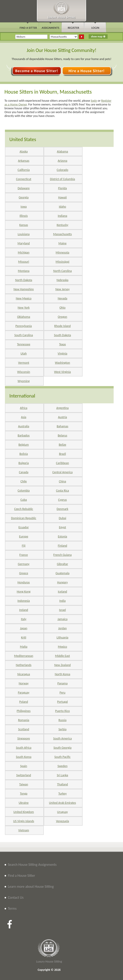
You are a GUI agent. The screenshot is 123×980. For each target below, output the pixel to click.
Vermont (24, 363)
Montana (24, 271)
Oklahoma (24, 317)
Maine (63, 243)
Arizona (62, 161)
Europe (24, 536)
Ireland (24, 610)
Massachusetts (63, 234)
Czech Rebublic (24, 509)
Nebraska (62, 280)
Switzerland (24, 775)
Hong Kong (24, 592)
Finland (63, 546)
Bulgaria (24, 463)
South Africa (24, 748)
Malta (24, 647)
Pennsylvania (24, 326)
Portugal (63, 702)
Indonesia (24, 601)
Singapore (24, 738)
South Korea (24, 757)
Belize (62, 445)
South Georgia (62, 748)
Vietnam (24, 830)
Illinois (24, 216)
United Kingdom (24, 812)
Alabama (63, 152)
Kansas (24, 225)
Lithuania (63, 637)
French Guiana (63, 555)
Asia (24, 417)
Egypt (63, 527)
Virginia (62, 354)
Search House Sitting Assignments (32, 865)
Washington (63, 363)
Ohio (62, 308)
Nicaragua (24, 674)
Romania (24, 720)
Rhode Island (62, 326)
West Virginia (62, 372)
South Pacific (63, 757)
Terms (12, 908)
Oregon (63, 317)
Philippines (24, 711)
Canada (24, 472)
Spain (24, 766)
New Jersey (63, 289)
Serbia (63, 729)
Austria (63, 417)
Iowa (24, 207)
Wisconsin (24, 372)
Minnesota (62, 253)
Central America (62, 472)
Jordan (63, 628)
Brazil (62, 454)
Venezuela (63, 821)
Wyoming (24, 381)
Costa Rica (63, 491)
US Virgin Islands (24, 821)
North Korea (62, 674)
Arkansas (24, 161)
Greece (24, 573)
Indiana (63, 216)
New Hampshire (24, 289)
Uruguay (63, 812)
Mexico (62, 647)
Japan (24, 628)
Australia (24, 426)
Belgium (24, 445)
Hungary (63, 582)
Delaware (24, 188)
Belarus (63, 435)
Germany (24, 564)
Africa (24, 408)
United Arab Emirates (62, 803)
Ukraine (24, 803)
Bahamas (63, 426)
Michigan (24, 253)
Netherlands (24, 665)
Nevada (62, 298)
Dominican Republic (24, 518)
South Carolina (24, 335)
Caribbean (63, 463)
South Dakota (63, 335)
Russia (63, 720)
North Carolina (62, 271)
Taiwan (24, 784)
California (24, 170)
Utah (24, 354)
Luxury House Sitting (49, 962)
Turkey (62, 794)
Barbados (24, 435)
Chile (24, 481)
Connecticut (24, 179)
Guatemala (63, 573)
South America (62, 738)
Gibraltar (63, 564)
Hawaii (63, 197)
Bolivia (24, 454)
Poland (24, 702)
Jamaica (62, 619)
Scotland (24, 729)
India (63, 601)
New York (24, 308)
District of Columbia (63, 179)
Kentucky (63, 225)
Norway (24, 683)
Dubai (62, 518)
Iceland (62, 592)
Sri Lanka (63, 775)
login (94, 101)
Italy (24, 619)
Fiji (24, 546)
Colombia (24, 491)
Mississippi (62, 262)
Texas (63, 344)
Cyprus (62, 500)
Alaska (24, 152)
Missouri (24, 262)
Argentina (62, 408)
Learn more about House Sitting (31, 887)
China (63, 481)
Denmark (63, 509)
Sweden (62, 766)
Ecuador (24, 527)
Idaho (63, 207)
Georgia (24, 197)
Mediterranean (24, 656)
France (24, 555)
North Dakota (24, 280)
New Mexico (24, 298)
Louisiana (24, 234)
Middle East (63, 656)
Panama (63, 683)
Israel (63, 610)
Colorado (62, 170)
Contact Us (16, 897)
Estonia (62, 536)
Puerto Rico (63, 711)
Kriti (24, 637)
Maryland (24, 243)
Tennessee (24, 344)
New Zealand (63, 665)
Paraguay (24, 693)
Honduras (24, 582)
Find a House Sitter (21, 876)
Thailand (62, 784)
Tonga (24, 794)
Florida (62, 188)
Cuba (24, 500)
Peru (63, 693)
